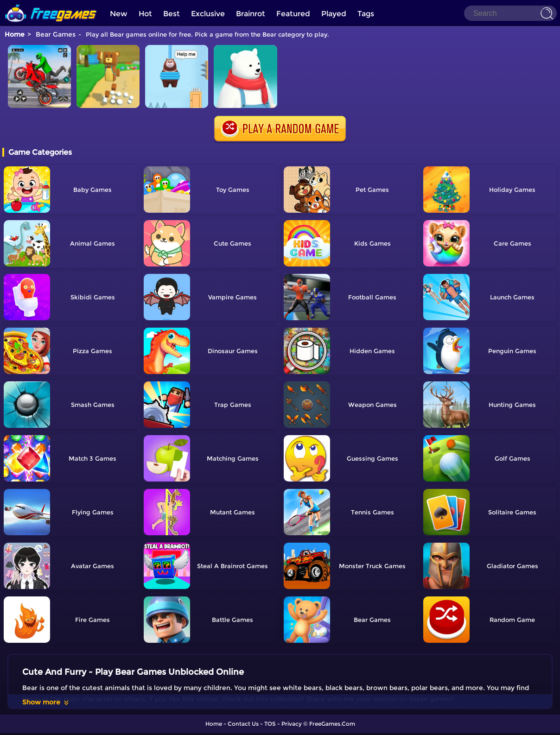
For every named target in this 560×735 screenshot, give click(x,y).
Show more (46, 702)
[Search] (510, 13)
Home (15, 34)
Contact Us (243, 724)
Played (334, 14)
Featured (293, 14)
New (119, 14)
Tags (366, 14)
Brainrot (251, 14)
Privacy (292, 724)
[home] (51, 3)
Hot (145, 14)
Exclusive (208, 14)
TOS (270, 724)
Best (172, 14)
